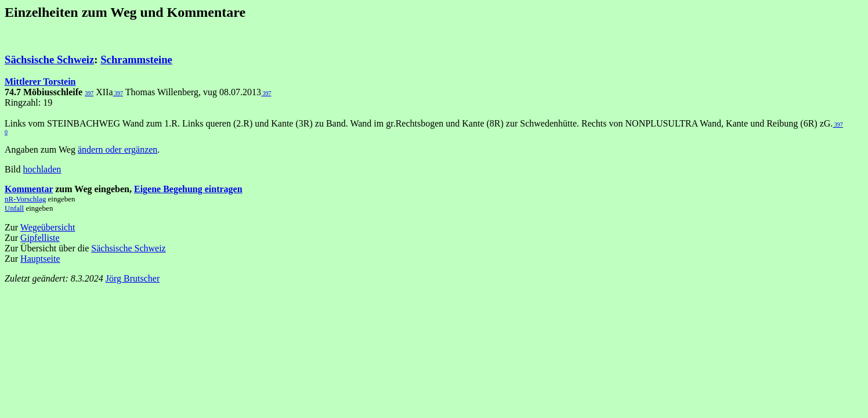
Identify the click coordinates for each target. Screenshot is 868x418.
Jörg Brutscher (133, 278)
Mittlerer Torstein (40, 82)
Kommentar (29, 189)
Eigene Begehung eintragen (188, 189)
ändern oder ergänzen (117, 149)
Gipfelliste (40, 238)
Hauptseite (40, 259)
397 (89, 93)
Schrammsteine (136, 60)
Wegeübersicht (48, 227)
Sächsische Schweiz (49, 60)
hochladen (42, 169)
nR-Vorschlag (25, 199)
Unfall (14, 208)
